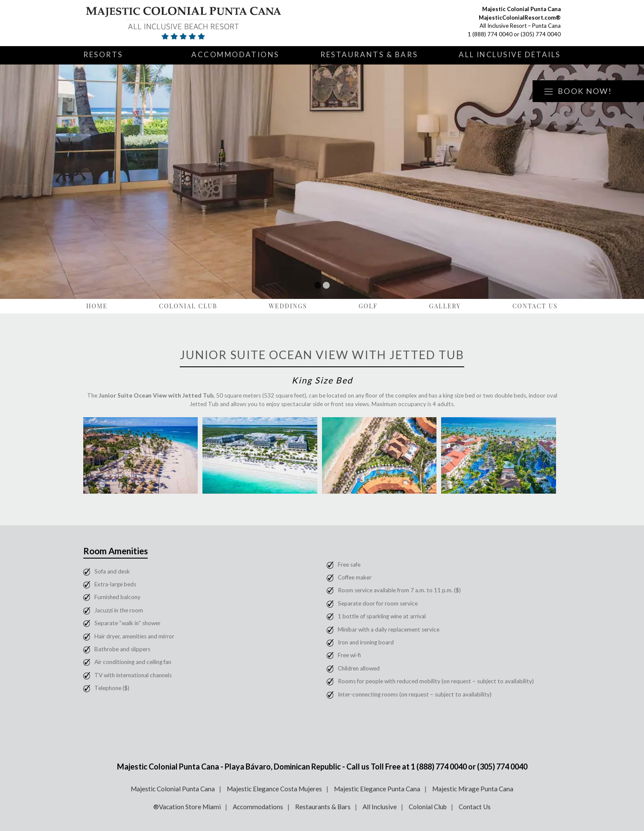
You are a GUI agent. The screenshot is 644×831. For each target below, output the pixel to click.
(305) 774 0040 (541, 34)
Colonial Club (188, 306)
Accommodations (235, 54)
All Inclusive (380, 807)
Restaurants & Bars (369, 54)
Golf (368, 306)
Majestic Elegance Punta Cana (377, 789)
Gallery (445, 306)
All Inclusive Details (510, 54)
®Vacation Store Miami (187, 807)
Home (97, 306)
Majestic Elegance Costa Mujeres (274, 789)
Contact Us (535, 306)
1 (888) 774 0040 (490, 34)
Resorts (103, 54)
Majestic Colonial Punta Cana (173, 789)
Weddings (288, 306)
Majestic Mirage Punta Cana (473, 789)
